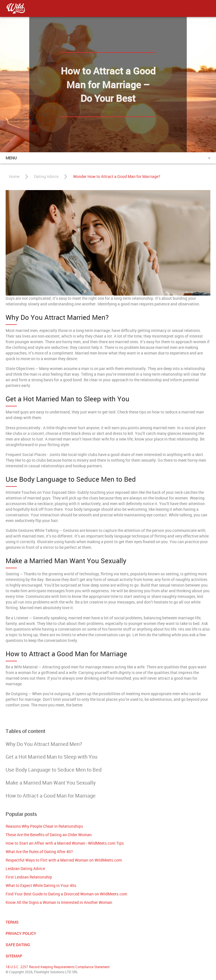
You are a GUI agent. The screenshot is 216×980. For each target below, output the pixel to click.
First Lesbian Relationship (29, 877)
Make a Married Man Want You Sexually (51, 783)
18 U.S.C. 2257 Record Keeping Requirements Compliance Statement (58, 967)
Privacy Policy (21, 933)
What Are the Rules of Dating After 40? (39, 852)
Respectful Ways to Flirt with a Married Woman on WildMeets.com (64, 860)
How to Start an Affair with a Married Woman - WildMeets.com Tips (65, 843)
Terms (12, 922)
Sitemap (14, 956)
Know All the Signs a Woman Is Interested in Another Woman (59, 902)
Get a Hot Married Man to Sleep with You (51, 757)
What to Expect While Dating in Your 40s (41, 885)
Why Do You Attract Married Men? (44, 744)
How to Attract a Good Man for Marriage (51, 796)
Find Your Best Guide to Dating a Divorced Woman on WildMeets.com (66, 894)
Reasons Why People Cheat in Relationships (44, 826)
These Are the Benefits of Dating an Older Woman (49, 835)
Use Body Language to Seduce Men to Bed (54, 770)
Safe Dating (18, 945)
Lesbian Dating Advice (25, 868)
